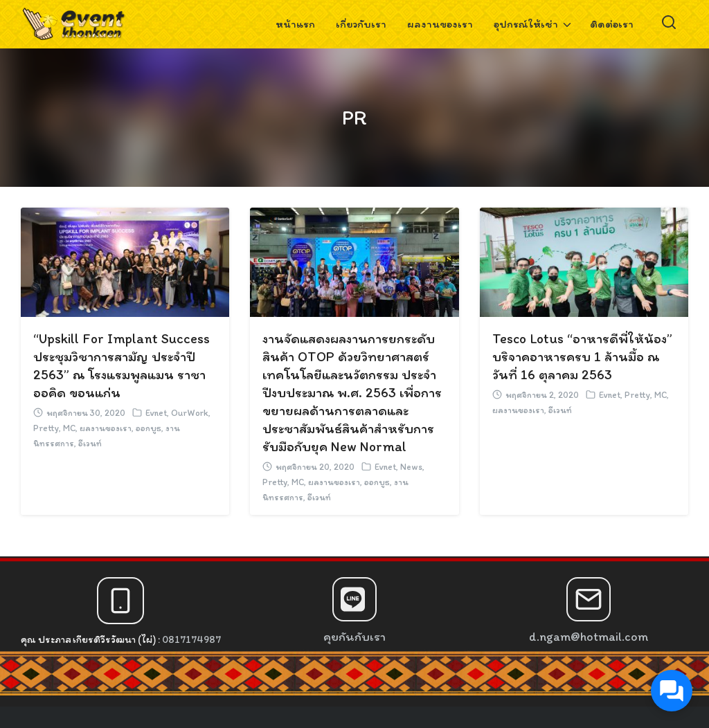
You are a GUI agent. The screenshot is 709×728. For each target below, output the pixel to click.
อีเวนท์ (90, 443)
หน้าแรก (295, 24)
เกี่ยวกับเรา (361, 24)
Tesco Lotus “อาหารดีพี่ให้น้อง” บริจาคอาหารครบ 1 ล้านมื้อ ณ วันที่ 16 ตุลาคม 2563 (582, 356)
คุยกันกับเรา (354, 637)
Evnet (156, 413)
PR (354, 117)
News (411, 467)
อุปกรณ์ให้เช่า (526, 24)
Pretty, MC (54, 428)
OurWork (190, 413)
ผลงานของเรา (440, 24)
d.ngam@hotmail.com (589, 637)
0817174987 (191, 639)
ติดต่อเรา (612, 24)
